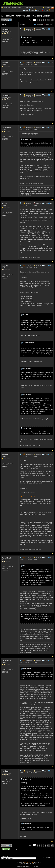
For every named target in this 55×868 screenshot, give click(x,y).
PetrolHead (7, 128)
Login (52, 11)
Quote (46, 29)
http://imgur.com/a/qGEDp (28, 496)
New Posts (48, 8)
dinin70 (5, 63)
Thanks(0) (37, 29)
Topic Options (48, 25)
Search (32, 11)
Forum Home (7, 8)
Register (46, 11)
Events (38, 11)
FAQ (26, 11)
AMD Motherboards (28, 8)
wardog (5, 29)
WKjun (5, 204)
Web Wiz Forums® (29, 862)
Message (23, 24)
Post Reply (6, 20)
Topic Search (38, 25)
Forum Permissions (49, 857)
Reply (52, 29)
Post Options (28, 29)
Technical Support (17, 8)
